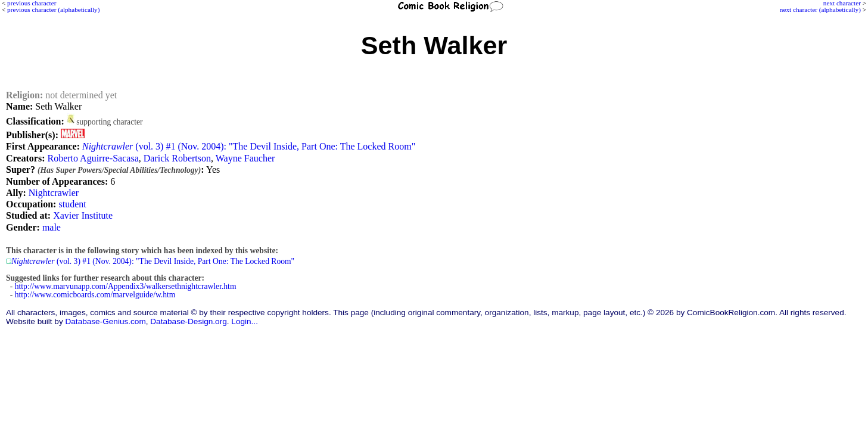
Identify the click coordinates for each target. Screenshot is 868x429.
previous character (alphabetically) (53, 10)
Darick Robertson (177, 158)
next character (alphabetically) (820, 10)
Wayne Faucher (245, 158)
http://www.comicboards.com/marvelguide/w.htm (95, 295)
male (52, 227)
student (72, 204)
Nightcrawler (54, 193)
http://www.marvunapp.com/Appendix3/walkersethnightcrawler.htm (126, 286)
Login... (245, 321)
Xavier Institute (83, 215)
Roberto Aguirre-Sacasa (93, 158)
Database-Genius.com (105, 321)
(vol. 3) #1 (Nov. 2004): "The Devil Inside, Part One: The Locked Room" (249, 146)
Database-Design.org (188, 321)
